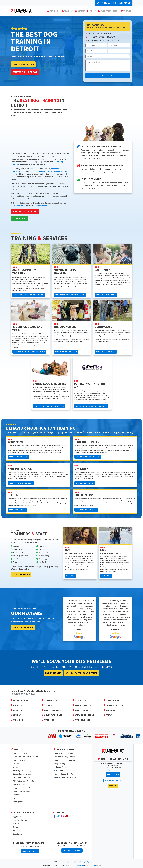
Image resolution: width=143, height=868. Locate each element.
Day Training (60, 764)
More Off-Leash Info (85, 483)
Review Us (113, 786)
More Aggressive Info (18, 457)
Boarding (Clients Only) (22, 770)
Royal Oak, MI (18, 715)
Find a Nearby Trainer (72, 850)
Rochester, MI (80, 710)
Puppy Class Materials (22, 791)
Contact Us (20, 218)
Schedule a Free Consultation (82, 673)
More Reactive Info (17, 510)
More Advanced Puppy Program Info (70, 295)
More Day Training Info (106, 295)
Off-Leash (17, 827)
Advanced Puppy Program (65, 757)
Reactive (16, 830)
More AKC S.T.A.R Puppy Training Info (28, 295)
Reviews (16, 764)
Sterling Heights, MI (83, 715)
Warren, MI (17, 720)
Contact (16, 795)
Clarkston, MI (111, 700)
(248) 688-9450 (17, 206)
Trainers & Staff (19, 760)
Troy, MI (109, 715)
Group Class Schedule (21, 777)
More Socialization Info (86, 510)
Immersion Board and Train (66, 760)
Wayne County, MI (82, 720)
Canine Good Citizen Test (65, 774)
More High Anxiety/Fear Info (88, 457)
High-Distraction (20, 823)
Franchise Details (30, 851)
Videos (16, 767)
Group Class (60, 770)
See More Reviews (23, 628)
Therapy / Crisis (61, 767)
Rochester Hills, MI (52, 710)
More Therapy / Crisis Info (66, 352)
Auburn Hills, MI (19, 700)
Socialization (18, 834)
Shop (15, 805)
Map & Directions (113, 770)
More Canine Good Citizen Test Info (49, 406)
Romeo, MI (109, 710)
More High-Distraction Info (21, 483)
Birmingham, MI (50, 700)
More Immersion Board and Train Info (29, 352)
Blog (15, 798)
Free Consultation (23, 64)
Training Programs (20, 753)
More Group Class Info (106, 352)
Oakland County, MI (114, 705)
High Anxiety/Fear (20, 820)
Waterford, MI (49, 720)
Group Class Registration (23, 774)
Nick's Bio (106, 576)
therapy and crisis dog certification (53, 171)
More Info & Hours (113, 780)
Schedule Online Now (25, 72)
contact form (42, 206)
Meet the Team (21, 575)
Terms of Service (92, 865)
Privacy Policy (85, 862)
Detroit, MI (17, 705)
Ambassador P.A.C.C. (21, 784)
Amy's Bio (70, 576)
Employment (18, 802)
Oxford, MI (17, 710)
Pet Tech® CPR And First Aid (66, 777)
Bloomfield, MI (81, 700)
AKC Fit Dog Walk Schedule (23, 781)
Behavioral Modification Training (26, 757)
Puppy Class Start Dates (22, 788)
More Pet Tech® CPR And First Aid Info (91, 406)
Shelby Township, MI (52, 715)
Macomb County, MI (82, 705)
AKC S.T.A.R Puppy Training (65, 753)
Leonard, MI (48, 705)
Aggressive (17, 817)
